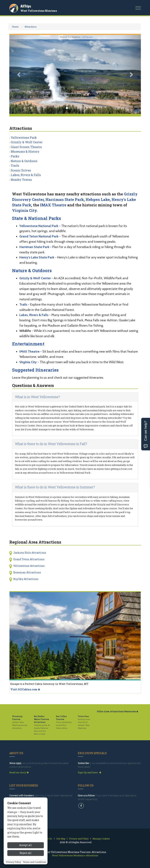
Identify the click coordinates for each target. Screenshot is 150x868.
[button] (19, 74)
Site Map (61, 839)
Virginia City (24, 210)
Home (15, 27)
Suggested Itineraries (35, 370)
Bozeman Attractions (27, 572)
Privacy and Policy (79, 839)
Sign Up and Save (90, 772)
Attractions (31, 27)
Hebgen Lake (98, 199)
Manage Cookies (101, 839)
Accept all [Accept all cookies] (26, 863)
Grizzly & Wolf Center (27, 142)
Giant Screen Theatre (26, 147)
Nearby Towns (21, 180)
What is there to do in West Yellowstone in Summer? (55, 487)
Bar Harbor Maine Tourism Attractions (42, 719)
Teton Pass (83, 716)
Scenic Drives (21, 170)
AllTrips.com (87, 37)
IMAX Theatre (53, 205)
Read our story (19, 772)
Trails (15, 166)
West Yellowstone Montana (39, 11)
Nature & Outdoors (24, 161)
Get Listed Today (20, 805)
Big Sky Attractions (26, 579)
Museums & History (25, 151)
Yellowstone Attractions (29, 566)
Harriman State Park (65, 199)
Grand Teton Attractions (29, 559)
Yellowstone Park (24, 138)
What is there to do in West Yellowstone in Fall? (51, 444)
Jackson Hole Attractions (30, 553)
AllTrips (26, 6)
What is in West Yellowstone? (38, 397)
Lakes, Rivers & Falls (26, 175)
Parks (15, 156)
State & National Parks (37, 218)
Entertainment (28, 344)
